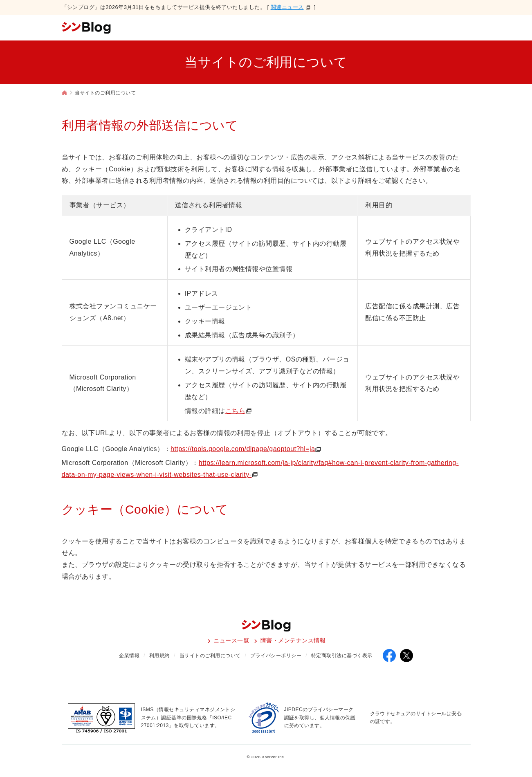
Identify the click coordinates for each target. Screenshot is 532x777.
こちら (235, 411)
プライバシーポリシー (276, 656)
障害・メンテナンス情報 (293, 640)
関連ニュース (287, 7)
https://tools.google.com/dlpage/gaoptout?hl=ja (243, 449)
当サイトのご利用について (210, 656)
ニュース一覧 (231, 640)
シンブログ (65, 94)
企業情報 (129, 656)
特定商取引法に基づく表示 (342, 656)
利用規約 (159, 656)
